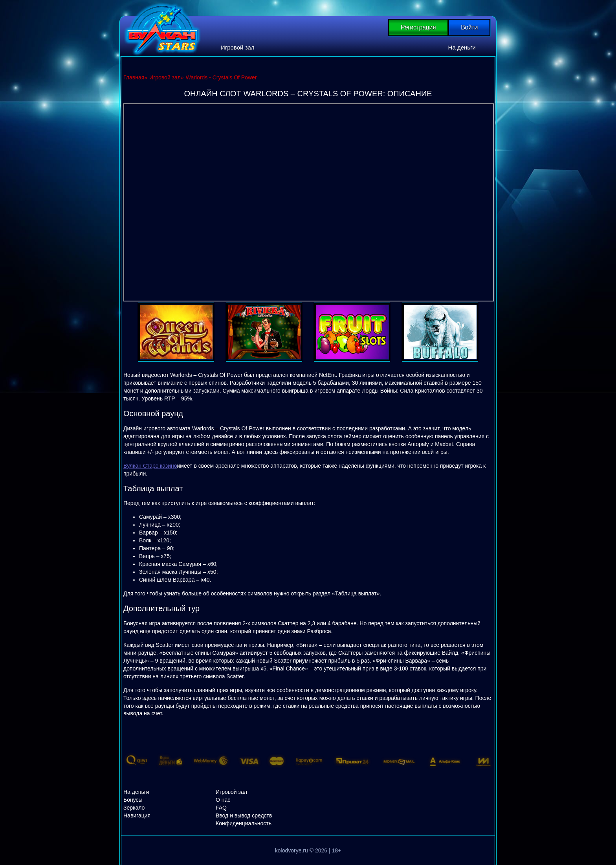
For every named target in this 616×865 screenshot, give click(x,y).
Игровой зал (238, 47)
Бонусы (133, 800)
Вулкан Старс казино (150, 466)
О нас (223, 800)
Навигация (137, 815)
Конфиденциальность (244, 823)
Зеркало (134, 808)
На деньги (462, 47)
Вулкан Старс (162, 29)
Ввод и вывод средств (244, 815)
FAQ (221, 808)
